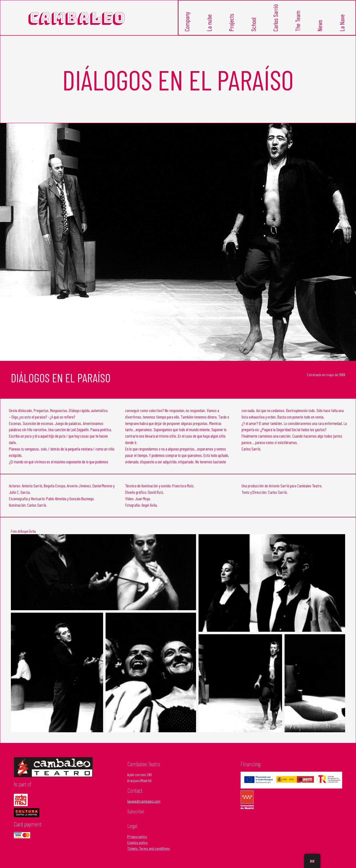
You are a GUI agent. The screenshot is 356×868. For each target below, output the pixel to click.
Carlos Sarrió (276, 22)
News (320, 29)
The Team (298, 25)
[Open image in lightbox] (103, 575)
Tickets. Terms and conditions (149, 851)
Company (188, 26)
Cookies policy (137, 845)
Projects (232, 26)
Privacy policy (137, 839)
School (254, 28)
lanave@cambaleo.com (144, 803)
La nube (210, 27)
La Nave (343, 27)
